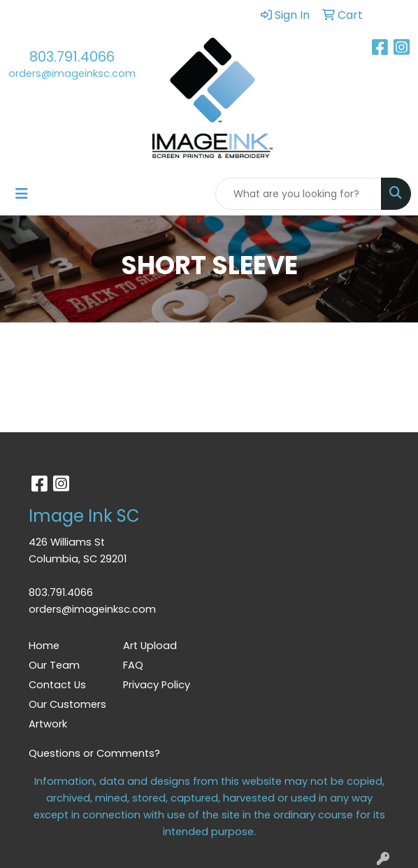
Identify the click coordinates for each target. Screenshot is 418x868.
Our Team (54, 665)
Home (44, 646)
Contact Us (57, 685)
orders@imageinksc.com (72, 73)
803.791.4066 (72, 57)
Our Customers (67, 704)
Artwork (48, 724)
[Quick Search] (298, 194)
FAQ (133, 665)
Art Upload (150, 646)
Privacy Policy (157, 685)
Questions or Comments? (94, 753)
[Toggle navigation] (22, 194)
